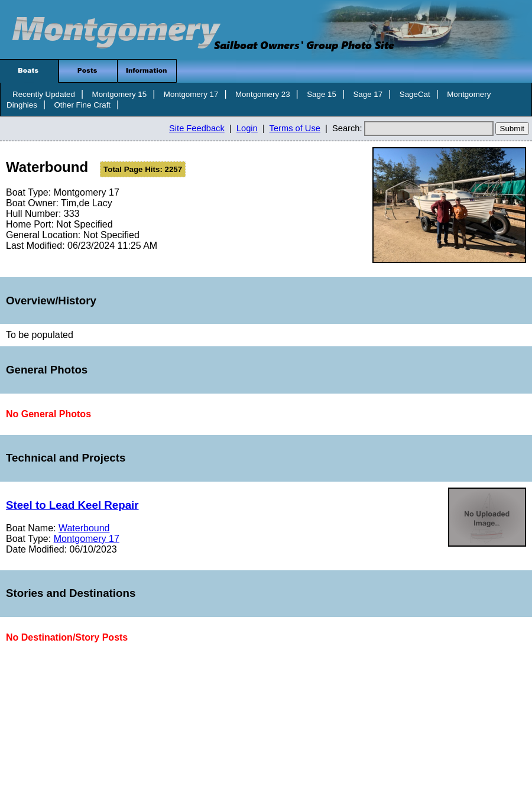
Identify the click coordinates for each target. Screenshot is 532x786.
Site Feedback (197, 128)
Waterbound (84, 528)
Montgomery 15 (120, 94)
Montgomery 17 (191, 94)
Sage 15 (322, 94)
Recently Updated (44, 94)
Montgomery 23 (263, 94)
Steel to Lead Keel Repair (72, 505)
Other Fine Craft (82, 105)
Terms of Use (295, 128)
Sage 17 (368, 94)
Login (247, 128)
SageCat (415, 94)
